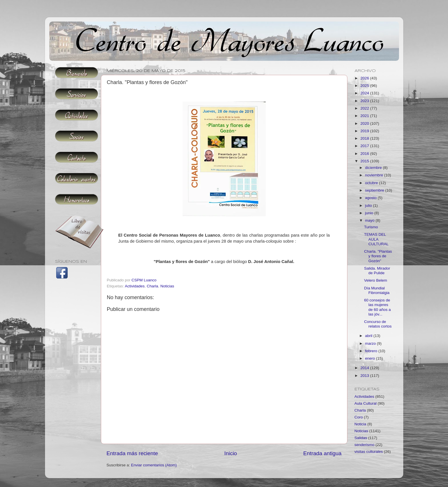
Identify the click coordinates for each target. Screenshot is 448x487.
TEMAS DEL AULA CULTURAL (376, 239)
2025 (365, 86)
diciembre (374, 168)
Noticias (167, 286)
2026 (365, 78)
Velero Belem (375, 280)
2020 (365, 123)
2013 (365, 376)
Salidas (361, 438)
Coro (359, 417)
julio (369, 205)
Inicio (231, 453)
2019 (365, 131)
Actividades (135, 286)
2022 (365, 108)
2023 (365, 101)
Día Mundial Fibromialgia (377, 290)
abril (369, 336)
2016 (365, 154)
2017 (365, 146)
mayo (370, 220)
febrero (372, 351)
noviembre (375, 175)
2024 (365, 93)
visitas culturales (369, 452)
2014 (365, 368)
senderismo (365, 445)
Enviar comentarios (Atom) (154, 465)
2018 (365, 138)
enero (371, 358)
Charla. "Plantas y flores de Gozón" (378, 256)
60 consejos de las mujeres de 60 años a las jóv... (377, 307)
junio (370, 213)
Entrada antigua (322, 453)
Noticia (360, 424)
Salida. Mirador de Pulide (377, 271)
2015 (365, 161)
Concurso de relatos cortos (378, 324)
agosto (371, 198)
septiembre (375, 190)
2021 (365, 116)
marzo (371, 343)
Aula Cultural (366, 403)
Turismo (371, 227)
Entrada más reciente (132, 453)
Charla (152, 286)
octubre (372, 183)
